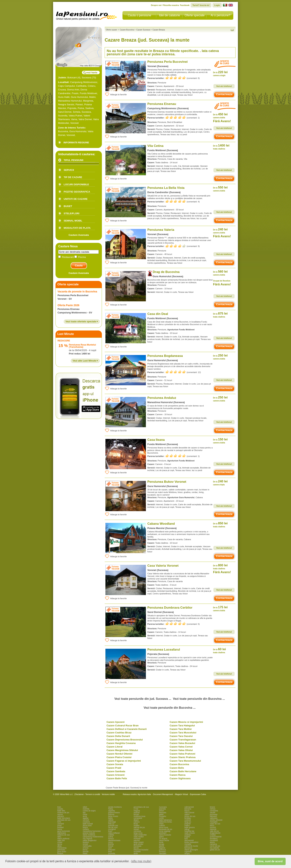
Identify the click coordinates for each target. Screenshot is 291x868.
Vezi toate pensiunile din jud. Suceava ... (143, 699)
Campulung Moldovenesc (84, 82)
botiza (85, 827)
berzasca (188, 848)
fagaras (162, 848)
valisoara (214, 818)
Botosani (72, 78)
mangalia (214, 822)
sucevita (112, 853)
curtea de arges (89, 811)
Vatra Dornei (85, 119)
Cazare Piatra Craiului (119, 757)
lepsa (110, 818)
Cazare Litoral (115, 747)
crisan (60, 842)
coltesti (162, 826)
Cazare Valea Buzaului (182, 743)
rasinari (137, 813)
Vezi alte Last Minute (85, 361)
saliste (111, 820)
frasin (85, 853)
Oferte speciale (195, 15)
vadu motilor (139, 837)
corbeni (86, 829)
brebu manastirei (191, 842)
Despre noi (156, 5)
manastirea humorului (92, 831)
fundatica (214, 839)
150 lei (220, 441)
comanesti (138, 818)
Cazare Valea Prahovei (182, 754)
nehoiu (213, 809)
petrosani (61, 850)
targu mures (113, 816)
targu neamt (139, 842)
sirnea (187, 853)
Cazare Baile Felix (117, 778)
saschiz (137, 840)
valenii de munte (191, 846)
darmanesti (189, 840)
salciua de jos (139, 827)
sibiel (85, 807)
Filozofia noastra (171, 5)
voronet (86, 820)
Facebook (185, 5)
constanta (214, 811)
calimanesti (189, 807)
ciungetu (163, 816)
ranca (60, 844)
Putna (81, 108)
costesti (188, 820)
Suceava (86, 78)
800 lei (220, 567)
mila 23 (111, 824)
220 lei (220, 73)
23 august (163, 839)
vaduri (187, 814)
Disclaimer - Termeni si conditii (88, 794)
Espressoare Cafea (198, 794)
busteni (86, 842)
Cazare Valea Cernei (181, 747)
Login (217, 5)
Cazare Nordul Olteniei (119, 754)
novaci (136, 829)
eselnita (86, 809)
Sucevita (63, 116)
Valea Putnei (75, 116)
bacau (187, 811)
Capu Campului (66, 86)
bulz (186, 839)
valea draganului (90, 840)
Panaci (79, 104)
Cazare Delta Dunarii (118, 736)
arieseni (61, 816)
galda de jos (215, 850)
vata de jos (214, 831)
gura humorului (64, 831)
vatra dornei (189, 813)
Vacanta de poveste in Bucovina (77, 291)
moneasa (137, 846)
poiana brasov (114, 813)
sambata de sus (64, 820)
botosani (112, 850)
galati (161, 814)
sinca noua (164, 827)
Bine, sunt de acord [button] (270, 861)
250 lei (220, 357)
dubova (111, 814)
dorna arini (87, 826)
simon (162, 811)
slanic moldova (89, 835)
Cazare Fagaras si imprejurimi (124, 761)
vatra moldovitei (140, 835)
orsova (86, 848)
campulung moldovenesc (93, 837)
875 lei (220, 315)
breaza (60, 853)
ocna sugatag (165, 831)
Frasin (75, 93)
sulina (111, 837)
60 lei (219, 650)
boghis (187, 837)
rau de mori (113, 827)
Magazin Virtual (182, 794)
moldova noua (139, 816)
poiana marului (89, 833)
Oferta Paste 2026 (68, 305)
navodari (163, 853)
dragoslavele (215, 833)
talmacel (213, 816)
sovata (60, 809)
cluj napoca (88, 839)
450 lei (220, 116)
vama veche (164, 840)
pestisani (163, 833)
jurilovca (162, 850)
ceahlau (188, 835)
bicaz (136, 824)
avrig (85, 816)
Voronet (75, 123)
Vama (74, 119)
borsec (136, 814)
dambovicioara (114, 840)
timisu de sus (190, 816)
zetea (161, 837)
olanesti (213, 829)
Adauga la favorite (116, 94)
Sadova (89, 108)
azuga (162, 844)
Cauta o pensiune (139, 15)
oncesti (213, 827)
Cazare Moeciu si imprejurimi (186, 722)
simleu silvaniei (216, 820)
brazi (110, 831)
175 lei (220, 609)
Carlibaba (81, 86)
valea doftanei (114, 833)
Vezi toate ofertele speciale (82, 321)
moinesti (137, 839)
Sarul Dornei (65, 112)
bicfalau (188, 818)
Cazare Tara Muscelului (183, 733)
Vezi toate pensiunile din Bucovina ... (199, 699)
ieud (110, 852)
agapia (86, 818)
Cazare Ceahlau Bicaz (119, 733)
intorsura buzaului (141, 850)
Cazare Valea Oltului (181, 750)
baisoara (163, 813)
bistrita (111, 844)
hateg (111, 809)
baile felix (61, 811)
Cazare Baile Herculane (183, 771)
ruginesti (188, 852)
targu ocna (138, 833)
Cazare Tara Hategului (182, 725)
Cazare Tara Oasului (181, 736)
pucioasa (214, 814)
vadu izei (61, 840)
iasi (84, 813)
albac (60, 846)
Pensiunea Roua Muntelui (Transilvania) (82, 346)
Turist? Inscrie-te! (201, 5)
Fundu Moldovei (88, 93)
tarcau (136, 848)
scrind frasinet (216, 837)
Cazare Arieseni (116, 775)
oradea (136, 826)
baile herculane (64, 818)
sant (110, 848)
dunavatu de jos (166, 829)
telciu (212, 826)
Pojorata (72, 108)
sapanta (112, 811)
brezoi (212, 807)
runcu (111, 842)
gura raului (62, 852)
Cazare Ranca (178, 775)
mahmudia (87, 846)
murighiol (112, 829)
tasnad (86, 852)
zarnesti (61, 824)
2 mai (136, 809)
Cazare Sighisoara (180, 778)
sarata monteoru (115, 807)
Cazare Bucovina (179, 764)
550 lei (220, 189)
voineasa (137, 831)
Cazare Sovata (115, 764)
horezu (111, 839)
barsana (188, 809)
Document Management (163, 794)
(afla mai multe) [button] (141, 861)
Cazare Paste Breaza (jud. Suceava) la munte (127, 788)
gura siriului (138, 844)
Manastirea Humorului (70, 101)
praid (59, 826)
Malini (92, 97)
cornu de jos (215, 846)
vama (60, 829)
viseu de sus (215, 824)
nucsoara (163, 807)
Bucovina (63, 131)
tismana (162, 852)
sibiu (59, 837)
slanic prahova (63, 839)
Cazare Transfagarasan (183, 740)
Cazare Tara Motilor (181, 729)
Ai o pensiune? (220, 15)
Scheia (77, 112)
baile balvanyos (165, 820)
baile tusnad (88, 824)
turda (161, 842)
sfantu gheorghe (191, 850)
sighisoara (62, 833)
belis (59, 822)
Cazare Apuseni (116, 722)
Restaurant (66, 257)
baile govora (189, 827)
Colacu (91, 86)
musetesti (214, 840)
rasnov (60, 814)
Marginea (88, 101)
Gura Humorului (79, 97)
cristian (213, 835)
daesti (162, 846)
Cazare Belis (177, 768)
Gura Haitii (64, 97)
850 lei (220, 525)
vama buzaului (165, 835)
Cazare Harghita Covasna (121, 743)
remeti (85, 844)
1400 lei (221, 147)
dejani (136, 820)
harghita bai (189, 831)
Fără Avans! (222, 121)
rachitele (137, 852)
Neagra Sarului (66, 104)
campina (213, 844)
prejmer (188, 824)
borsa (85, 850)
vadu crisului (190, 833)
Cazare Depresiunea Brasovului (125, 740)
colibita (111, 835)
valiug (187, 829)
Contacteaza (224, 94)
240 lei (220, 231)
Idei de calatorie (170, 15)
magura (137, 811)
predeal (60, 827)
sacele (213, 813)
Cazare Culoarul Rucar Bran (123, 725)
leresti (111, 846)
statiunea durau (165, 822)
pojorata (162, 809)
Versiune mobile (108, 794)
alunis (212, 842)
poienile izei (113, 826)
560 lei (220, 273)
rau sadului (214, 848)
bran (59, 807)
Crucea (62, 90)
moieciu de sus (64, 835)
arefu (136, 853)
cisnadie (188, 844)
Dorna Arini (73, 90)
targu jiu (188, 822)
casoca (137, 822)
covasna (86, 822)
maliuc (187, 826)
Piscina (80, 257)
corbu (161, 818)
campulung (62, 848)
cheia (85, 814)
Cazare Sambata (116, 771)
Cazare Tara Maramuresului (185, 761)
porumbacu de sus (141, 807)
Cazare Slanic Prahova (183, 757)
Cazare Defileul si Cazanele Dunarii (127, 729)
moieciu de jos (63, 813)
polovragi (112, 822)
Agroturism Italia (144, 794)
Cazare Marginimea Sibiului (122, 750)
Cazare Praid (114, 768)
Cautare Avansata (79, 235)
